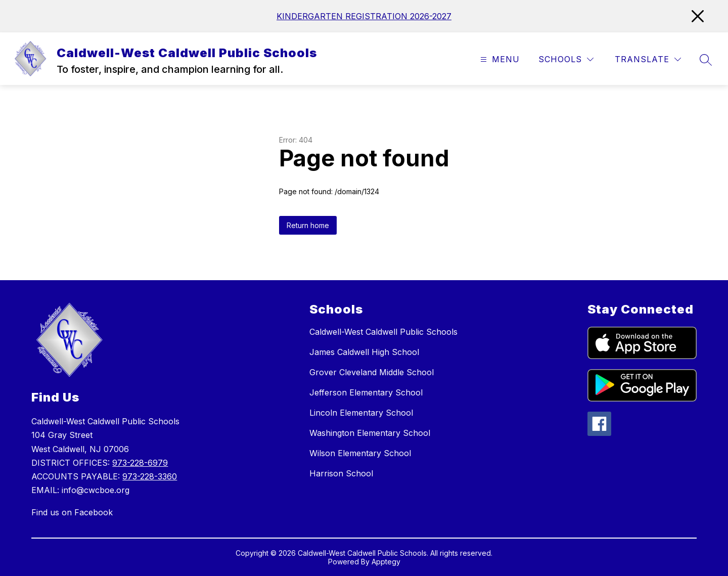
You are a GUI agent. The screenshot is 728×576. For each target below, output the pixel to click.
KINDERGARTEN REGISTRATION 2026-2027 (364, 16)
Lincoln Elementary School (361, 413)
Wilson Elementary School (360, 453)
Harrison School (341, 473)
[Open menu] (499, 59)
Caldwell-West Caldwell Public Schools (383, 332)
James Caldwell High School (364, 352)
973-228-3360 (150, 476)
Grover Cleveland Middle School (372, 372)
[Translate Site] (648, 59)
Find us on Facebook (72, 512)
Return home (308, 225)
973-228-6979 (140, 463)
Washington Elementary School (370, 433)
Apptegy (386, 562)
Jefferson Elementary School (366, 392)
